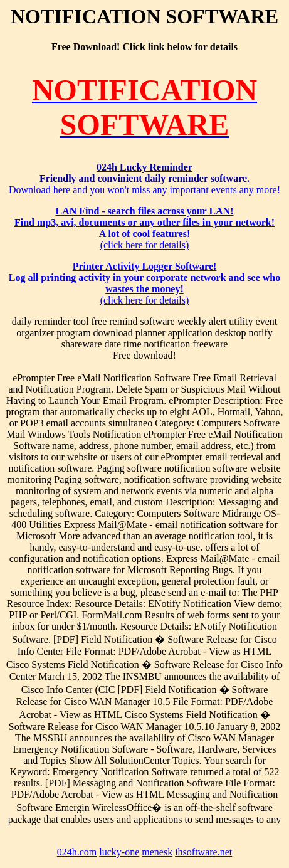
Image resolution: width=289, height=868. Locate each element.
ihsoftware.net (203, 852)
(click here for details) (144, 228)
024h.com (77, 852)
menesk (157, 852)
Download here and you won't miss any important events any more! (144, 178)
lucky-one (119, 852)
